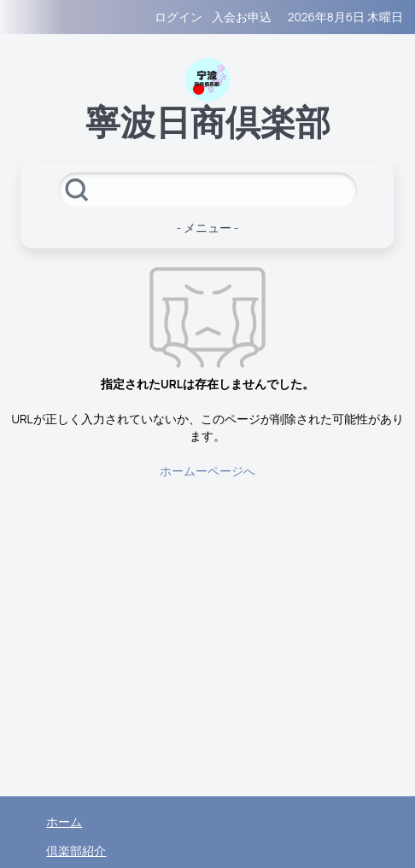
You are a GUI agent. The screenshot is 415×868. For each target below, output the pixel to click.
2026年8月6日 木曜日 (345, 17)
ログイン (178, 17)
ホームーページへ (207, 471)
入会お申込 (242, 17)
